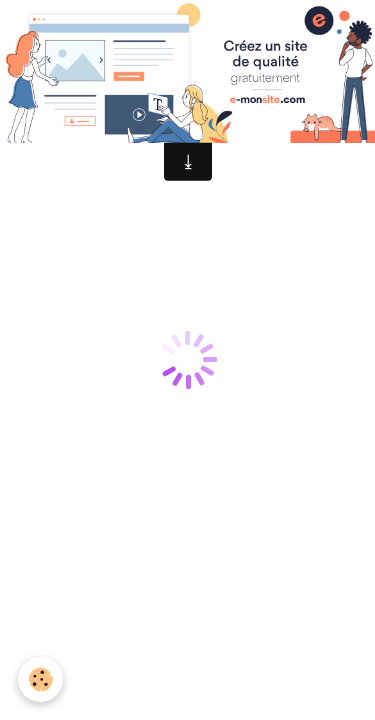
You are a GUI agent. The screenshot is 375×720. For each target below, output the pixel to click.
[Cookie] (40, 679)
